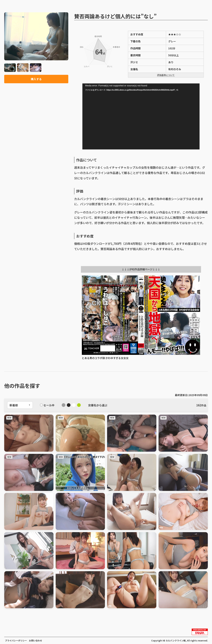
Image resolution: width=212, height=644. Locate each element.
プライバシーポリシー (16, 640)
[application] (141, 116)
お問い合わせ (36, 640)
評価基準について (166, 75)
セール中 (47, 405)
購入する (36, 79)
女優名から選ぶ (98, 405)
